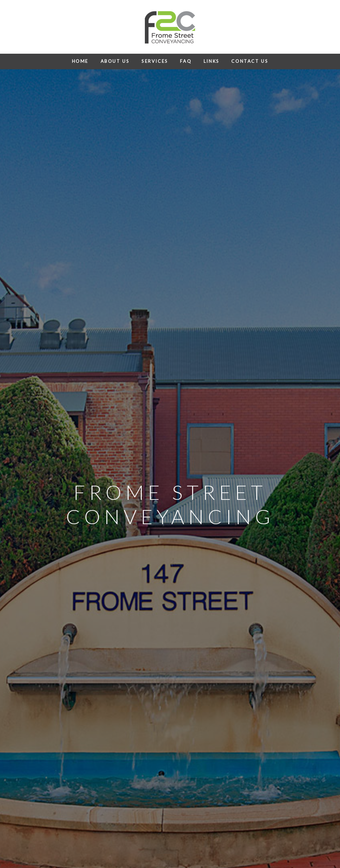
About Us (115, 61)
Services (155, 61)
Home (80, 61)
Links (212, 61)
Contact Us (250, 61)
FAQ (186, 61)
